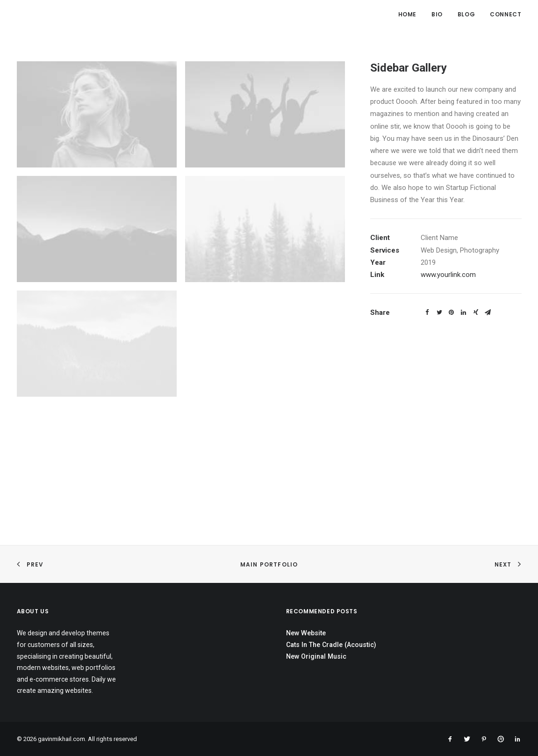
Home (407, 14)
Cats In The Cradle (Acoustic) (331, 645)
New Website (306, 633)
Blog (466, 14)
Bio (437, 14)
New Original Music (316, 656)
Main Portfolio (269, 564)
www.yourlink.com (448, 275)
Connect (506, 14)
